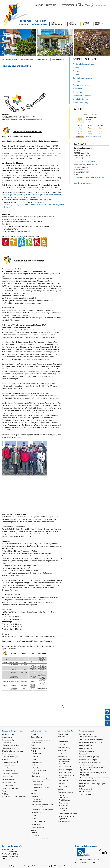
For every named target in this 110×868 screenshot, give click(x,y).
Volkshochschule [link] (64, 821)
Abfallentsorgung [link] (8, 734)
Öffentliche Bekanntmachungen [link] (13, 751)
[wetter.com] (80, 137)
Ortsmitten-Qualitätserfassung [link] (43, 810)
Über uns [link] (62, 744)
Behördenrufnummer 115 (84, 862)
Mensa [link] (60, 789)
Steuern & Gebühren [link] (9, 782)
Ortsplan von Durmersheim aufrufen (87, 161)
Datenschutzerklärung (41, 866)
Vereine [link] (35, 832)
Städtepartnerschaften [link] (39, 838)
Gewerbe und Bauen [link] (86, 745)
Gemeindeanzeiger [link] (8, 740)
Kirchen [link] (34, 793)
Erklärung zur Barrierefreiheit (64, 866)
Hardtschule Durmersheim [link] (64, 809)
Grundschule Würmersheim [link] (64, 804)
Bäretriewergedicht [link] (39, 770)
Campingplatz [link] (37, 753)
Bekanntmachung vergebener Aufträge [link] (94, 778)
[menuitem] (81, 5)
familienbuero (12, 231)
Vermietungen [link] (37, 762)
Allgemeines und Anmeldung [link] (65, 763)
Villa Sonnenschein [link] (66, 772)
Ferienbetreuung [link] (64, 747)
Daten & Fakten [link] (37, 737)
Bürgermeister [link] (7, 737)
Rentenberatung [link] (9, 771)
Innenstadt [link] (83, 754)
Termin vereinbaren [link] (9, 785)
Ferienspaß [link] (62, 750)
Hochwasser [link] (36, 802)
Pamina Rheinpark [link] (37, 827)
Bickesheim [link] (36, 773)
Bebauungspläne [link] (85, 734)
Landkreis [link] (34, 796)
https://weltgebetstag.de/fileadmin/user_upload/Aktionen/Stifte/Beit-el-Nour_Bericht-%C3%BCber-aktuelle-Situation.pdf (32, 196)
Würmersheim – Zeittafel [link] (41, 788)
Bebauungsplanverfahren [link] (89, 736)
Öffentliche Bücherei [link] (65, 792)
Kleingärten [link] (36, 756)
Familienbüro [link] (64, 739)
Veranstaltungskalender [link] (10, 788)
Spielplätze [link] (35, 835)
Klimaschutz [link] (37, 813)
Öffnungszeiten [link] (7, 754)
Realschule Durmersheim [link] (68, 813)
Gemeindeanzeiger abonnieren (86, 859)
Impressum (15, 866)
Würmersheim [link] (37, 785)
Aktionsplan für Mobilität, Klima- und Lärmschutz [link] (44, 806)
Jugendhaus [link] (62, 756)
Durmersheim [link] (37, 776)
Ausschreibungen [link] (9, 765)
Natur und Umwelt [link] (38, 799)
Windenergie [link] (37, 824)
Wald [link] (34, 818)
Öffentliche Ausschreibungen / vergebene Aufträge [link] (90, 764)
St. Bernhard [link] (64, 781)
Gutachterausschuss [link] (87, 751)
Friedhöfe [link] (34, 765)
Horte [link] (60, 753)
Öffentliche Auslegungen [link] (88, 760)
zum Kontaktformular (82, 183)
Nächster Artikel (27, 59)
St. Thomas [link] (63, 786)
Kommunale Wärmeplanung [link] (89, 757)
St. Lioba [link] (62, 784)
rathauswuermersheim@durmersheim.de (89, 177)
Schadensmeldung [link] (8, 776)
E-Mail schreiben (8, 859)
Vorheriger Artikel (9, 59)
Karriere (48, 5)
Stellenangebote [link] (8, 779)
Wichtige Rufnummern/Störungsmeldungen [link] (14, 795)
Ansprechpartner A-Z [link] (10, 762)
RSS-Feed (57, 5)
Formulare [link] (6, 768)
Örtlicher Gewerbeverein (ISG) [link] (90, 781)
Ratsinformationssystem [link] (12, 748)
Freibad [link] (34, 745)
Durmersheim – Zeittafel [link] (41, 779)
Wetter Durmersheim (90, 114)
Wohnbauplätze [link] (85, 792)
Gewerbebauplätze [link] (86, 748)
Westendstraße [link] (86, 794)
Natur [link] (34, 759)
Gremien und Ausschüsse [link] (12, 745)
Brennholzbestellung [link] (40, 821)
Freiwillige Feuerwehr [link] (38, 748)
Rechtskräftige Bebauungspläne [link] (92, 739)
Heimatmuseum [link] (38, 782)
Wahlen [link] (4, 791)
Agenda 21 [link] (35, 734)
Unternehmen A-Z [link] (86, 789)
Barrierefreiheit (69, 5)
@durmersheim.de (24, 231)
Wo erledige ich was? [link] (10, 774)
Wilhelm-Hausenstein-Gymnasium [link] (67, 817)
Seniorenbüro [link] (64, 742)
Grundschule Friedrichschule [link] (65, 799)
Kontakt (39, 5)
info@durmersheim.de (87, 158)
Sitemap (26, 866)
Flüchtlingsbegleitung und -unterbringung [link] (41, 741)
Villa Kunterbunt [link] (65, 767)
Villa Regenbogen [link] (65, 770)
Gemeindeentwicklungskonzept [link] (91, 742)
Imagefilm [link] (35, 790)
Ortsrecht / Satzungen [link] (10, 757)
